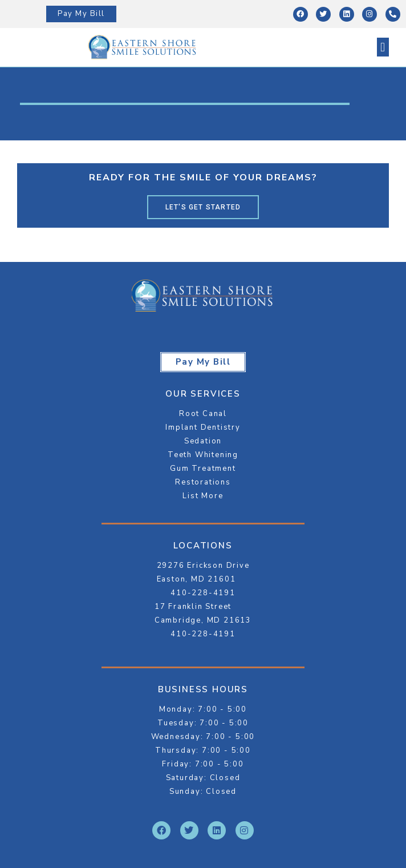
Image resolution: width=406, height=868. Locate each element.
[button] (383, 47)
